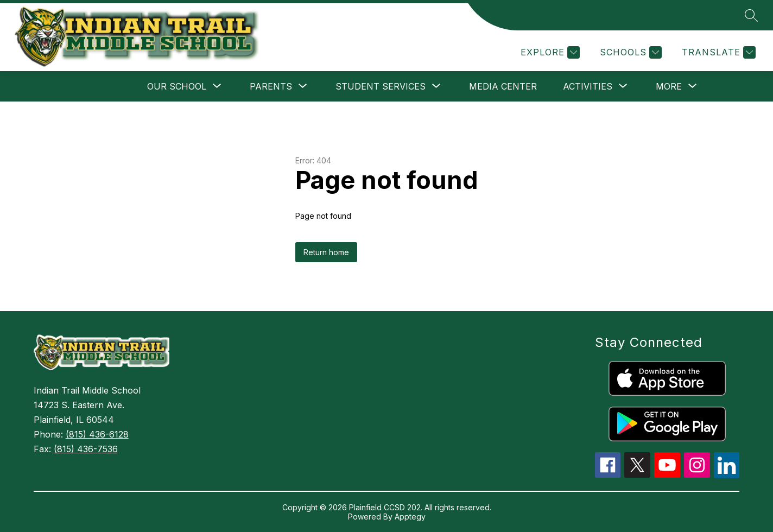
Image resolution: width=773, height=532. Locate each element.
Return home (326, 252)
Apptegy (410, 517)
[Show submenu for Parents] (271, 86)
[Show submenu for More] (669, 86)
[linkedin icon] (727, 475)
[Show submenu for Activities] (588, 86)
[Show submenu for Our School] (177, 86)
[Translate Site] (717, 52)
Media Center (503, 86)
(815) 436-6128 (97, 434)
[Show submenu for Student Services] (381, 86)
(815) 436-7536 (86, 449)
